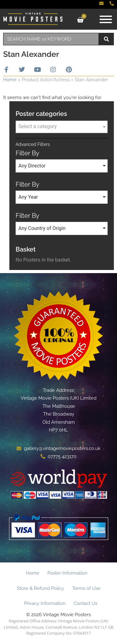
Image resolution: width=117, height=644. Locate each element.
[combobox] (51, 39)
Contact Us (85, 603)
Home (10, 80)
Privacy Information (45, 603)
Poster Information (67, 573)
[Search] (106, 39)
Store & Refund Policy (40, 588)
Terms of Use (86, 588)
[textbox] (62, 127)
